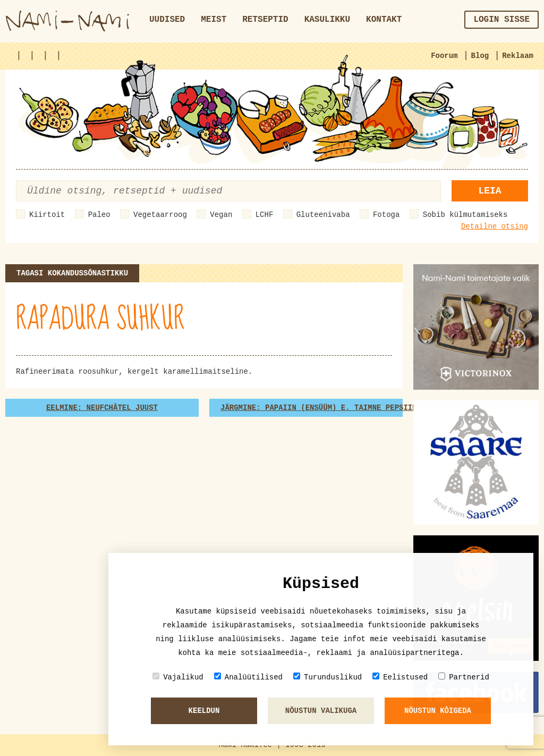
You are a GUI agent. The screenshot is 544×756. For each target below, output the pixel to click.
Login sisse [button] (501, 20)
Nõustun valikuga (321, 711)
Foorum (444, 56)
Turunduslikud (328, 677)
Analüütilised (248, 677)
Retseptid (265, 20)
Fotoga (386, 215)
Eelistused (400, 677)
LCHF (265, 215)
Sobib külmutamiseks (465, 215)
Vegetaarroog (160, 215)
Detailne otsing (495, 226)
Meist (214, 20)
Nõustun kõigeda (438, 711)
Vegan (221, 215)
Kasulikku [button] (327, 20)
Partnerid (464, 677)
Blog (480, 56)
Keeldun (204, 711)
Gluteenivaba (323, 215)
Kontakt (384, 20)
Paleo (99, 215)
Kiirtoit (47, 215)
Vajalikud (178, 677)
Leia (490, 191)
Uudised (167, 20)
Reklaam (518, 56)
